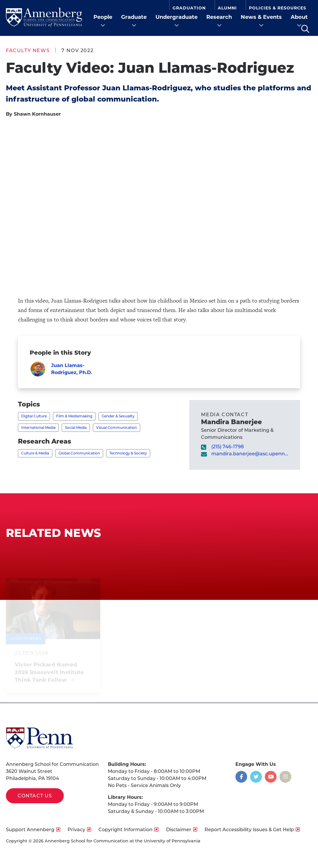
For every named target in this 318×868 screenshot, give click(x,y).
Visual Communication (117, 428)
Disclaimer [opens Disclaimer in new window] (179, 830)
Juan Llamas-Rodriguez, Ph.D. (72, 369)
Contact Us (35, 796)
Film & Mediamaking (74, 416)
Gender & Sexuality (118, 416)
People (103, 17)
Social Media (76, 428)
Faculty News (28, 50)
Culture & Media (35, 453)
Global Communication (79, 453)
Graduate (134, 17)
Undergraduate (176, 17)
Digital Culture (34, 416)
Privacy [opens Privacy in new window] (76, 830)
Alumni (227, 8)
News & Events (261, 17)
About (299, 17)
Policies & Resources (278, 8)
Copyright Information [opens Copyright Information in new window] (125, 830)
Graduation (189, 8)
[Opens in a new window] (241, 777)
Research (219, 17)
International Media (38, 428)
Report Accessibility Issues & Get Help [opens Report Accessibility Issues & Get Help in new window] (249, 830)
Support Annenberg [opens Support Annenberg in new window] (30, 830)
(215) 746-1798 (227, 447)
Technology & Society (128, 453)
